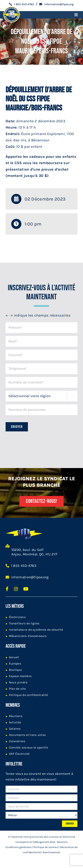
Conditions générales (18, 847)
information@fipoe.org (30, 577)
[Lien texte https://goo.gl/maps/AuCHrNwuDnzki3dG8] (8, 552)
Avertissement (52, 852)
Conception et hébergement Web (35, 842)
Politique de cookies (46, 847)
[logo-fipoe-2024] (12, 7)
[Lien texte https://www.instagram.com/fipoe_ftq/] (16, 589)
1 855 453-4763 (24, 566)
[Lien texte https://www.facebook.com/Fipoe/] (7, 589)
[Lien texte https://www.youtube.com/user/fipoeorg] (26, 589)
